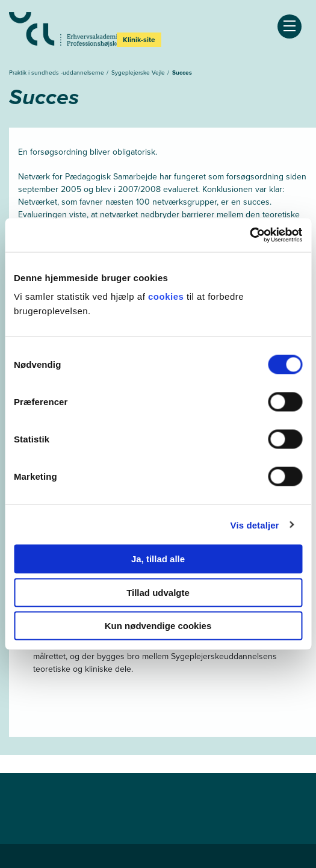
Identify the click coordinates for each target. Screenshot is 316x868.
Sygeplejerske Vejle (139, 73)
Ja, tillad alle (158, 559)
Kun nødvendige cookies (158, 626)
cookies (167, 296)
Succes (182, 73)
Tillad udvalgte (158, 592)
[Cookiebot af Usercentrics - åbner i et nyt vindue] (249, 235)
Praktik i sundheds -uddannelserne (57, 73)
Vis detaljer (255, 525)
